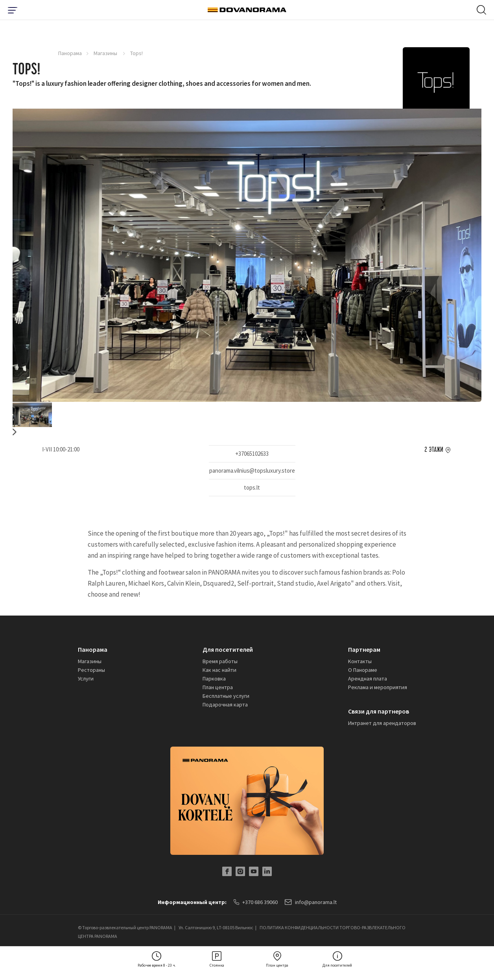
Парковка (214, 679)
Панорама (70, 53)
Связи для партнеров (379, 711)
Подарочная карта (225, 704)
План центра (218, 687)
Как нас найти (219, 670)
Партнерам (364, 649)
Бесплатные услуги (226, 696)
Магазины (106, 53)
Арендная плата (368, 679)
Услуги (86, 679)
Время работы (220, 661)
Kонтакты (360, 661)
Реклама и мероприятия (378, 687)
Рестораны (91, 670)
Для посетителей (228, 649)
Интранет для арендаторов (382, 723)
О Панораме (363, 670)
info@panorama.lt (311, 902)
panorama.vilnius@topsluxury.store (252, 471)
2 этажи (434, 450)
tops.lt (252, 487)
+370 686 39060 (256, 902)
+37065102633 (252, 454)
